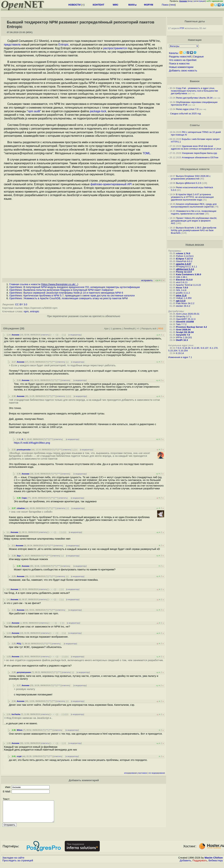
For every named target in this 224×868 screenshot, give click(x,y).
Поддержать (200, 865)
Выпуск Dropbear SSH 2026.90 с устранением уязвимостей (191, 177)
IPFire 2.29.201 (184, 337)
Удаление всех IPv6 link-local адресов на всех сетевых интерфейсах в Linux (196, 147)
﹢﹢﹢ (54, 335)
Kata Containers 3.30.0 (189, 274)
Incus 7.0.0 (182, 288)
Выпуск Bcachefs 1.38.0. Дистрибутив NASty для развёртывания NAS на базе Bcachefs (194, 230)
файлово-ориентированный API (111, 184)
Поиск (165, 5)
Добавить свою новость (183, 71)
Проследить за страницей (18, 865)
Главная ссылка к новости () (44, 284)
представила (12, 45)
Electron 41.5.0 (184, 280)
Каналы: (174, 53)
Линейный (129, 329)
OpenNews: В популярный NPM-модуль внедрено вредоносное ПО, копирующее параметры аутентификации (75, 287)
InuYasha (16, 714)
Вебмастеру (216, 865)
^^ (50, 362)
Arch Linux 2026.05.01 (188, 314)
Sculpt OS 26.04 (185, 332)
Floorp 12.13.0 (184, 272)
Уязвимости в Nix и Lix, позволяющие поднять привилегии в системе (194, 212)
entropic (35, 311)
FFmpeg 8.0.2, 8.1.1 (187, 267)
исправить (147, 280)
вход (190, 1)
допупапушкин (24, 672)
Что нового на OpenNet (183, 60)
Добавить (185, 865)
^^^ (54, 362)
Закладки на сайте (13, 862)
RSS (161, 329)
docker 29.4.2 (183, 306)
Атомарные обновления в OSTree (200, 157)
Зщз (19, 556)
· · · (60, 335)
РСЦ (19, 644)
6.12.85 (195, 348)
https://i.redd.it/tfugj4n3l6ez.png (32, 443)
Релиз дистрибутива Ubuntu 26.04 (194, 98)
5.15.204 (173, 351)
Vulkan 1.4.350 (184, 298)
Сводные (198, 57)
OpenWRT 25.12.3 (186, 319)
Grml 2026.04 (183, 330)
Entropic (64, 45)
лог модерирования (157, 773)
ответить (45, 335)
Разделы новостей (180, 57)
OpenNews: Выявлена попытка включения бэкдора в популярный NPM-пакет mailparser (61, 290)
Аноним (15, 335)
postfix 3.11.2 (183, 293)
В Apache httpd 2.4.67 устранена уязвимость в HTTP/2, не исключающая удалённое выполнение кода (192, 197)
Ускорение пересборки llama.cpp (199, 153)
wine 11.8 (181, 295)
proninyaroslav (24, 450)
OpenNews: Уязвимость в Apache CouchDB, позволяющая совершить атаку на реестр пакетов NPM (69, 298)
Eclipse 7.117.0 (184, 259)
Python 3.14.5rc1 (185, 256)
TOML (146, 153)
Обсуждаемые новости (195, 169)
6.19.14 (180, 353)
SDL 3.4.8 (181, 290)
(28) (22, 328)
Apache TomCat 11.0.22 (188, 285)
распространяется (115, 48)
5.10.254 (183, 351)
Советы (195, 125)
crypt (19, 756)
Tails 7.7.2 (181, 324)
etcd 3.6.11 (182, 282)
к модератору (75, 335)
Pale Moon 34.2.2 (185, 303)
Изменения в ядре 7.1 (180, 357)
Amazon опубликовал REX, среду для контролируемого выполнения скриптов (194, 205)
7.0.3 (179, 348)
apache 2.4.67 (184, 264)
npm (26, 311)
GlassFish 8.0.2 (184, 261)
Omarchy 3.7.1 (184, 316)
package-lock (98, 111)
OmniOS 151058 (185, 322)
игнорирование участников (136, 773)
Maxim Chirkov (214, 862)
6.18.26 (186, 348)
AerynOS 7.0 (183, 335)
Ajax (106, 329)
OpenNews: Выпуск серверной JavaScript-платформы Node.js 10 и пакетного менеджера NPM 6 (66, 293)
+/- (138, 329)
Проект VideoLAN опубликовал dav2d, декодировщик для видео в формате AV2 (194, 221)
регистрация (200, 1)
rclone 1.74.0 (183, 253)
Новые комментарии (181, 67)
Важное (195, 81)
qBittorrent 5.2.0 (185, 269)
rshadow (21, 508)
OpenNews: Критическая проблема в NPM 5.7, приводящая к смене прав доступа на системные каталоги (72, 296)
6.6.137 (205, 348)
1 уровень (116, 329)
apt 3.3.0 (181, 301)
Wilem (20, 730)
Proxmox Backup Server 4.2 (191, 327)
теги (172, 5)
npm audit (34, 111)
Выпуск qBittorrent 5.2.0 (189, 183)
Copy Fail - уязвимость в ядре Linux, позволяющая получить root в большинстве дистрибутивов (194, 91)
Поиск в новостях (179, 64)
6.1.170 (214, 348)
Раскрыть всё (149, 329)
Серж (24, 498)
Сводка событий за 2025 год (185, 114)
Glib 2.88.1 (182, 277)
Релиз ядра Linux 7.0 (187, 109)
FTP (182, 28)
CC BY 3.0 (21, 304)
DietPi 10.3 (182, 340)
